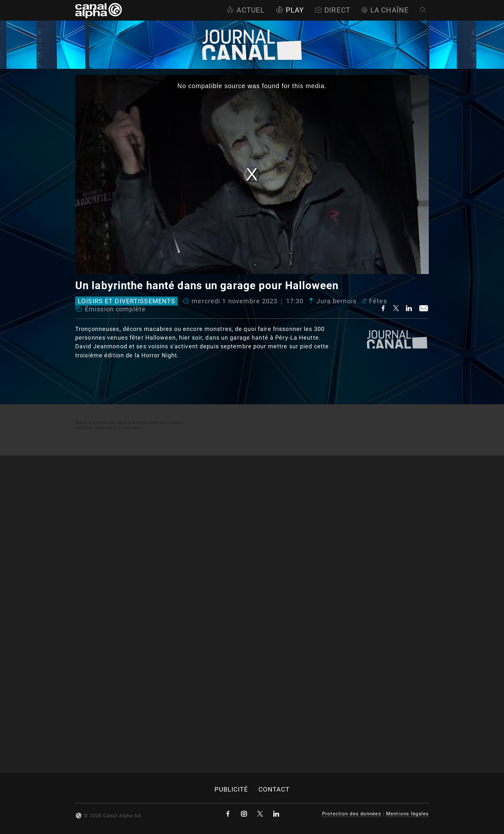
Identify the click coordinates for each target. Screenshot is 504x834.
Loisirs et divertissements (126, 301)
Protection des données (352, 814)
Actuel (246, 10)
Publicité (231, 789)
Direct (333, 10)
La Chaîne (385, 10)
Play (290, 10)
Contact (274, 789)
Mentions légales (407, 814)
